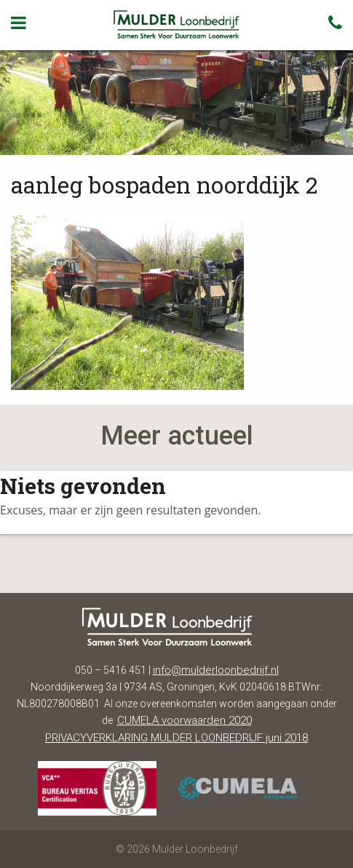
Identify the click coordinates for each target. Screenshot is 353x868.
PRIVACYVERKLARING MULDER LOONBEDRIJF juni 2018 (176, 738)
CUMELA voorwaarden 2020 (185, 720)
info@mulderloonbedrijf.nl (216, 670)
